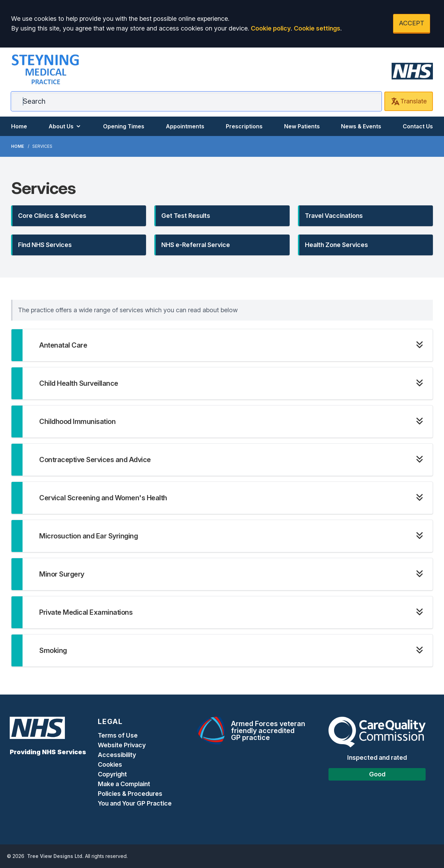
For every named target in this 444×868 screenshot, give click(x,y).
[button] (79, 216)
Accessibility (117, 755)
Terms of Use (118, 735)
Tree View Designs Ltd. (55, 856)
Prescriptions (244, 126)
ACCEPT (412, 23)
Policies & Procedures (130, 794)
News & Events (361, 126)
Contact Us (418, 126)
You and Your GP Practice (135, 803)
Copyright (112, 774)
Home (19, 126)
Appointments (185, 126)
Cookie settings (317, 28)
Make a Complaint (124, 784)
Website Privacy (122, 745)
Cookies (110, 764)
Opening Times (124, 126)
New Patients (302, 126)
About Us (65, 126)
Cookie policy (271, 28)
